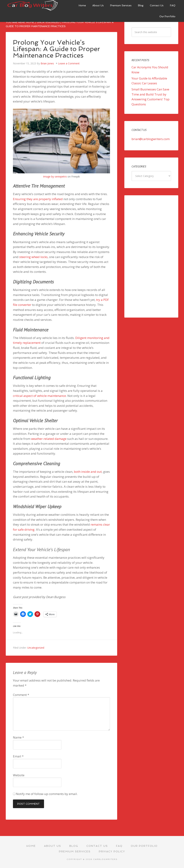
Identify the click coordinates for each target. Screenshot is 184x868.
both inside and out (88, 472)
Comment (21, 695)
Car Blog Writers (33, 5)
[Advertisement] (151, 256)
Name (18, 737)
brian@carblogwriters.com (151, 139)
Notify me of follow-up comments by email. (47, 794)
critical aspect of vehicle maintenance (39, 396)
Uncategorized (36, 648)
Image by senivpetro (55, 176)
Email (18, 756)
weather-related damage (49, 439)
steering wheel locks (33, 257)
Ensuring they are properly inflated (38, 199)
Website (19, 775)
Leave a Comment (69, 63)
